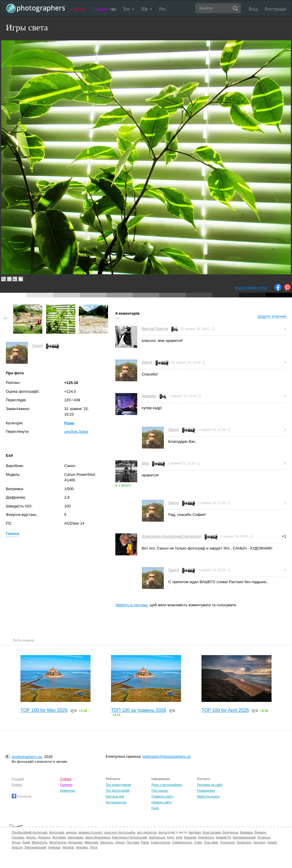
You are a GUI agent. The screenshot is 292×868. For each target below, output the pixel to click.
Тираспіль (244, 842)
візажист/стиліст (90, 832)
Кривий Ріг (223, 837)
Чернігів (68, 847)
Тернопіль (227, 842)
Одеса (120, 842)
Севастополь (160, 842)
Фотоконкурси (116, 802)
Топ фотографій (118, 790)
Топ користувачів (118, 785)
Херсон (17, 847)
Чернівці (82, 847)
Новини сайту (161, 802)
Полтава (133, 842)
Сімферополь (182, 842)
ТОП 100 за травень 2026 (139, 710)
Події (155, 808)
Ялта (94, 847)
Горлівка (18, 837)
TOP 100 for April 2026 (225, 710)
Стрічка (78, 9)
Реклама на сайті (210, 785)
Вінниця (260, 832)
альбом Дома (76, 432)
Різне (69, 423)
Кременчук (206, 837)
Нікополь (107, 842)
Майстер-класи (208, 796)
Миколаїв (91, 842)
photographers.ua (27, 757)
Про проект (160, 790)
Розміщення (206, 790)
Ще (147, 9)
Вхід (253, 9)
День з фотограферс (167, 785)
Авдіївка (195, 832)
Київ (179, 837)
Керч (171, 837)
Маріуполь (40, 842)
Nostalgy (149, 396)
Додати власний (272, 316)
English (17, 785)
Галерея (105, 9)
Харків (272, 842)
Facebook (21, 796)
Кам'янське (157, 837)
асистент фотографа (120, 832)
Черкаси (54, 847)
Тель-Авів (211, 842)
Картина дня (115, 796)
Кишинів (190, 837)
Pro (162, 9)
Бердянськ (230, 832)
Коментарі (68, 790)
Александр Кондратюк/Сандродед (172, 536)
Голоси (12, 534)
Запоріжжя (76, 837)
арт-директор (147, 832)
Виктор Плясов (155, 329)
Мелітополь (58, 842)
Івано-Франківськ (98, 837)
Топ (129, 9)
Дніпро (31, 837)
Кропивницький (244, 837)
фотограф (57, 832)
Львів (26, 842)
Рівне (145, 842)
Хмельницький (35, 847)
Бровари (246, 832)
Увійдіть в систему (131, 605)
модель (72, 832)
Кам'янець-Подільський (130, 837)
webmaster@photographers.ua (167, 757)
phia (145, 463)
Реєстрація (275, 9)
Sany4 (38, 346)
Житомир (59, 837)
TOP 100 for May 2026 (44, 710)
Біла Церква (212, 832)
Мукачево (75, 842)
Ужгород (259, 842)
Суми (198, 842)
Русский (18, 779)
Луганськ (264, 837)
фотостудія (167, 832)
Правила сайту (162, 796)
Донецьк (44, 837)
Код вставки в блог (251, 288)
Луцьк (16, 842)
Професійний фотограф (29, 832)
